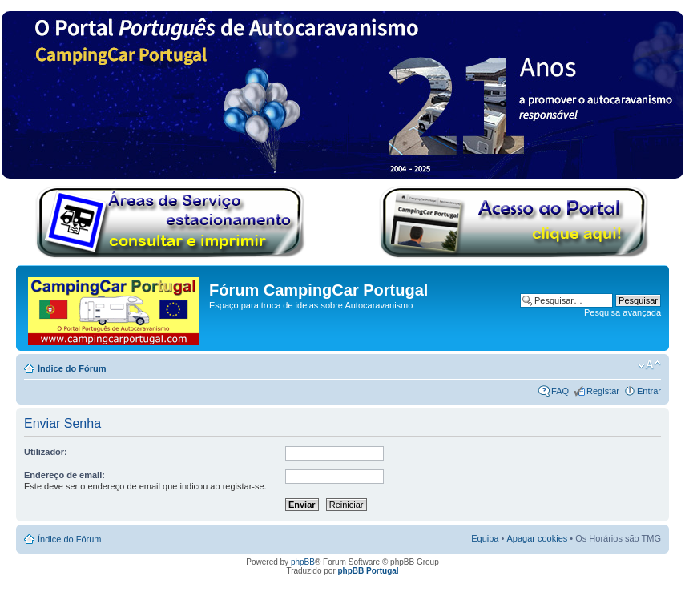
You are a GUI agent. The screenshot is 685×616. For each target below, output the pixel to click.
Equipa (485, 538)
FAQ (560, 391)
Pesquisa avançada (623, 312)
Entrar (649, 391)
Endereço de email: (64, 475)
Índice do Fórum (72, 368)
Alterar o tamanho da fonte (649, 365)
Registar (603, 391)
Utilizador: (46, 452)
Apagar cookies (537, 538)
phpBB (303, 562)
